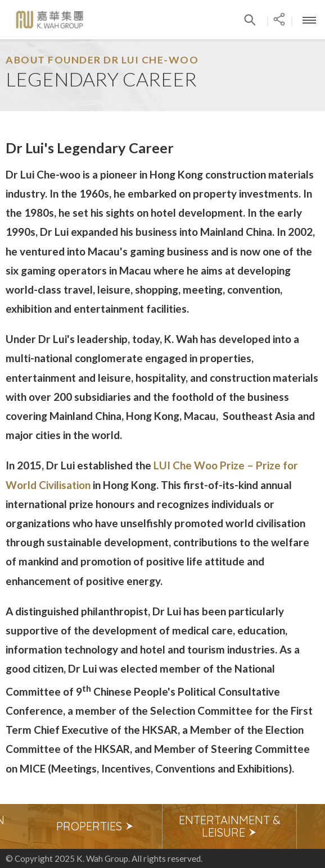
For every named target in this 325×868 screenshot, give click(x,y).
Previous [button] (14, 826)
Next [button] (311, 826)
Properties (95, 826)
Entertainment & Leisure (230, 826)
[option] (95, 826)
